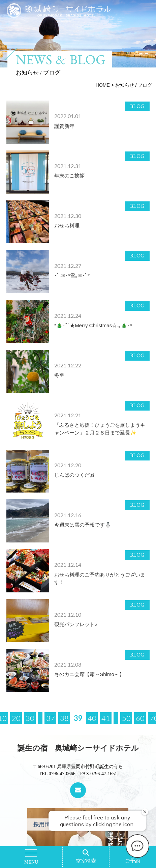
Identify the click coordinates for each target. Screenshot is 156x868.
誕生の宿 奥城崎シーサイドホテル (78, 748)
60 (140, 718)
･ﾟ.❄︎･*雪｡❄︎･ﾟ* (72, 275)
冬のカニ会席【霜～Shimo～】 (89, 674)
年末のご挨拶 (69, 176)
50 (126, 718)
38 (64, 718)
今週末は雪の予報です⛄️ (83, 525)
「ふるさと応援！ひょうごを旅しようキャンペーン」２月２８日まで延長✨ (100, 429)
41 (106, 718)
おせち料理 (67, 226)
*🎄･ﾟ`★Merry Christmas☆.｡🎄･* (93, 325)
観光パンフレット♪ (76, 624)
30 (30, 718)
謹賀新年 (64, 126)
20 (16, 718)
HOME (103, 85)
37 (51, 718)
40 (92, 718)
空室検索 (86, 861)
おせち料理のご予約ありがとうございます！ (100, 579)
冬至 (59, 375)
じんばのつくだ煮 (74, 475)
